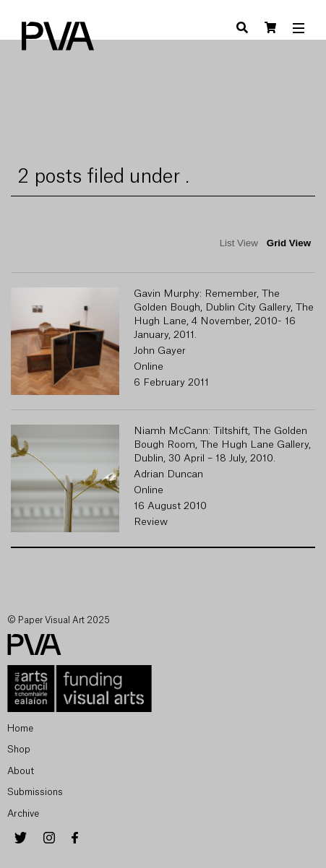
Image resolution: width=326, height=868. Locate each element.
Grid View (289, 243)
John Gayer (160, 351)
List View (239, 243)
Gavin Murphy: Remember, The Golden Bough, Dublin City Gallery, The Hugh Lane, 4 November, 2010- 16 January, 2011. (224, 314)
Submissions (35, 792)
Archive (23, 813)
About (21, 771)
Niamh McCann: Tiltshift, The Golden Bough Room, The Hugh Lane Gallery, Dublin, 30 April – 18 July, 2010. (222, 445)
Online (149, 367)
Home (20, 728)
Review (151, 522)
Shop (19, 749)
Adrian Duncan (168, 474)
